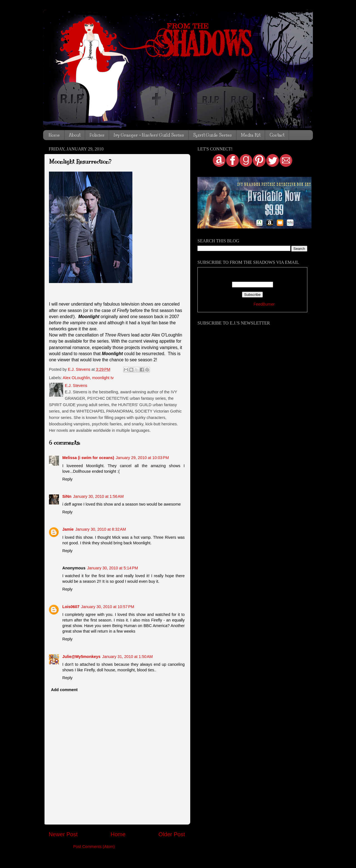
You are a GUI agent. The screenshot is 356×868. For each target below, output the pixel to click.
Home (54, 135)
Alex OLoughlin (76, 378)
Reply (67, 479)
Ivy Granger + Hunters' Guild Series (149, 135)
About (75, 135)
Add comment (64, 690)
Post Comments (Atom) (94, 847)
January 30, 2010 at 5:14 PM (113, 568)
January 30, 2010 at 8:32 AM (101, 529)
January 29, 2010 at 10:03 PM (142, 458)
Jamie (68, 529)
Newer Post (63, 834)
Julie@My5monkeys (81, 657)
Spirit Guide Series (212, 135)
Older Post (172, 834)
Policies (97, 135)
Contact (277, 135)
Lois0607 (71, 607)
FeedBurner (264, 304)
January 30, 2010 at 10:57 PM (108, 607)
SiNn (67, 496)
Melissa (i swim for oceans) (88, 458)
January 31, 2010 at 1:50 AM (127, 657)
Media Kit (251, 135)
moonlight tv (103, 378)
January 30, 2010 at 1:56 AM (98, 496)
